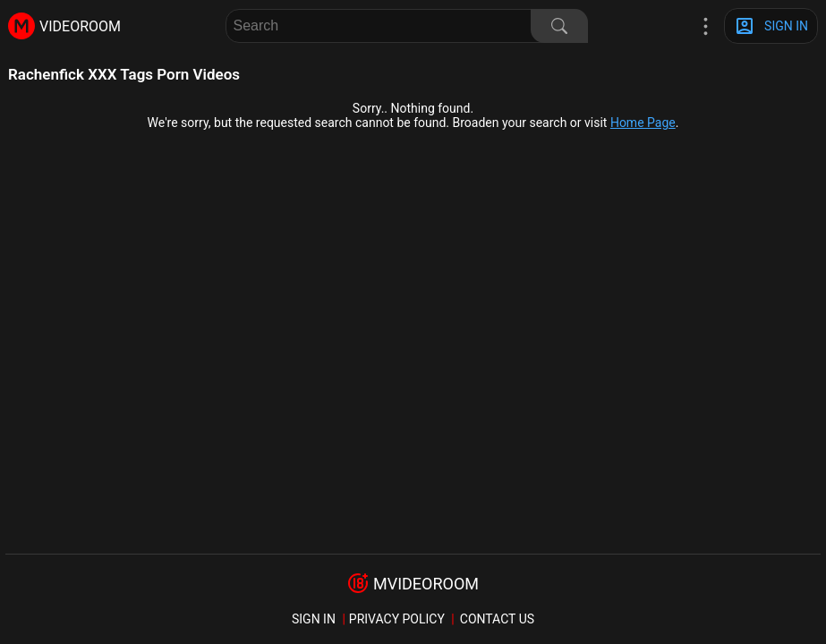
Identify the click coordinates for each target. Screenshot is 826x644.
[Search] (559, 26)
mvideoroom (426, 584)
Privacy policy (397, 619)
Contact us (497, 619)
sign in (314, 619)
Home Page (643, 123)
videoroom (80, 26)
